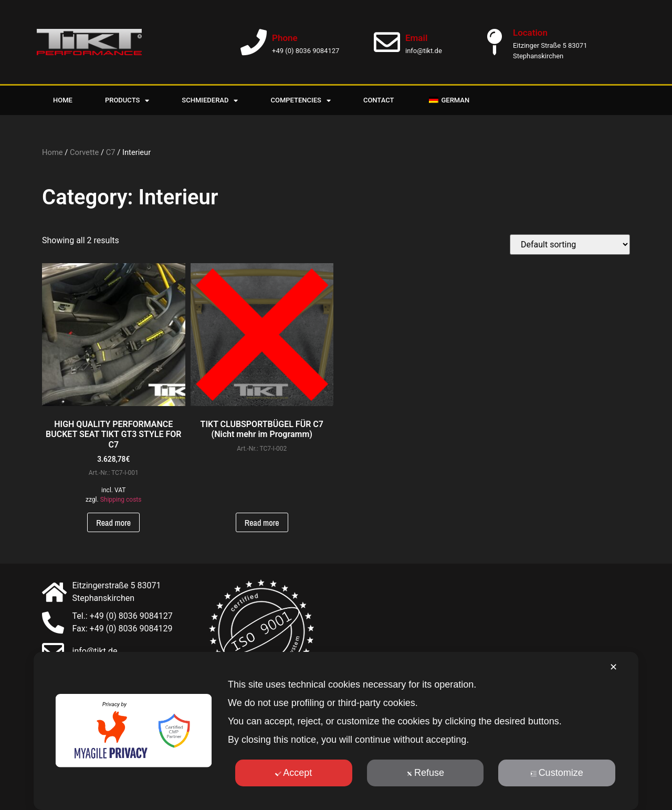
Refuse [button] (425, 773)
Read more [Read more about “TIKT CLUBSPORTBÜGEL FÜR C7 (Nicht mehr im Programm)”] (262, 523)
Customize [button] (557, 773)
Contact (379, 100)
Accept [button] (293, 773)
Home (63, 100)
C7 (111, 152)
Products (127, 101)
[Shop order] (570, 245)
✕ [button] (613, 667)
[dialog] (336, 731)
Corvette (84, 152)
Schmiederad (210, 101)
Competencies (300, 101)
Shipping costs (121, 500)
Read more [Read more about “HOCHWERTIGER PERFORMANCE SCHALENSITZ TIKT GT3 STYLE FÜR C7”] (113, 523)
